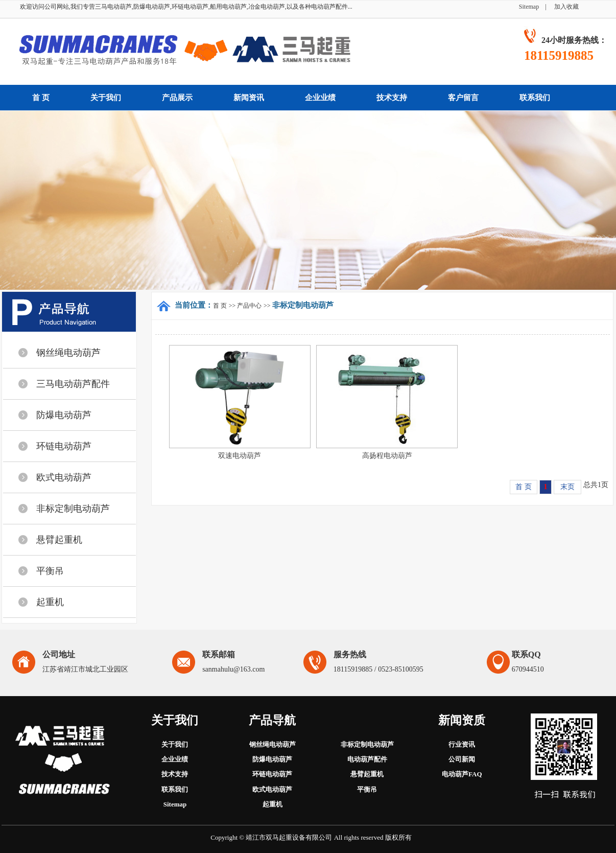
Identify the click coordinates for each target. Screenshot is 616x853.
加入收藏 (566, 7)
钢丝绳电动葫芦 (68, 353)
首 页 (41, 98)
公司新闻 (462, 759)
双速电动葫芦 (240, 456)
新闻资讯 (249, 98)
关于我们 (106, 98)
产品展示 (177, 98)
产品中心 (249, 306)
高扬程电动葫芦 (387, 456)
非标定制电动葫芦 (73, 509)
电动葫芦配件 (367, 759)
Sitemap (532, 7)
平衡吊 (50, 571)
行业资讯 (462, 744)
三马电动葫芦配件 (73, 384)
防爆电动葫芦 (64, 415)
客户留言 (463, 98)
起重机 (50, 602)
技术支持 (392, 98)
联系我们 (535, 98)
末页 (567, 487)
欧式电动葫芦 (64, 477)
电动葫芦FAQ (462, 774)
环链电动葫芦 (64, 446)
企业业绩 (320, 98)
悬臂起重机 (59, 540)
